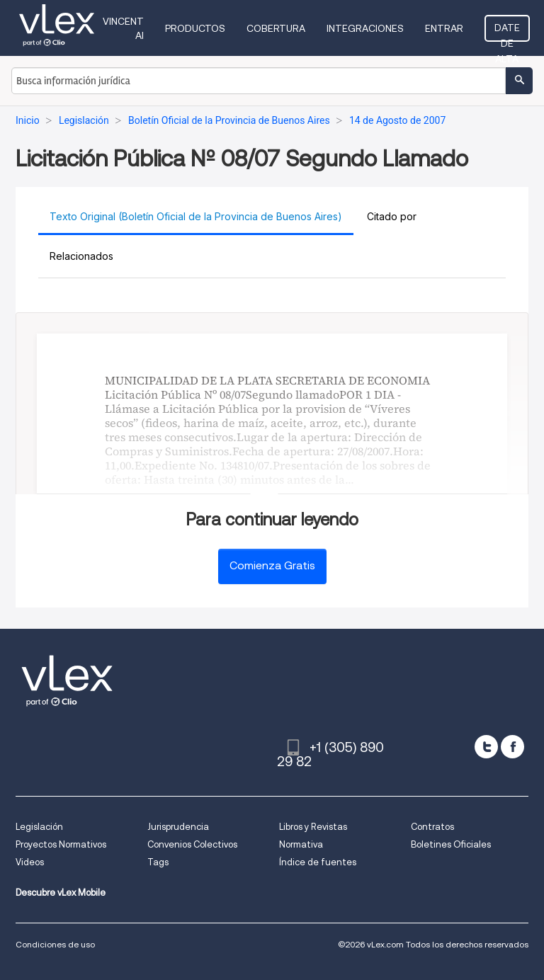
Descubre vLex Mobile (61, 893)
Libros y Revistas (313, 827)
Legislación (39, 827)
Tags (158, 862)
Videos (30, 862)
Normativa (301, 844)
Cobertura (276, 28)
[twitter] (486, 747)
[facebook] (512, 747)
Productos (195, 28)
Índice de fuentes (318, 862)
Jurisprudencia (178, 827)
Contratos (432, 827)
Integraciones (365, 28)
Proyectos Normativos (61, 844)
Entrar (444, 28)
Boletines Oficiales (451, 844)
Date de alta (507, 32)
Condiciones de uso (55, 944)
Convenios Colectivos (192, 844)
